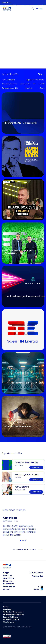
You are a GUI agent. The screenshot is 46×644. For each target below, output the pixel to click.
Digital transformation (35, 80)
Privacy (6, 607)
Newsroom (8, 581)
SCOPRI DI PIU (36, 468)
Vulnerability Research (11, 620)
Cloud (42, 88)
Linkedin (38, 589)
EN (37, 9)
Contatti (7, 589)
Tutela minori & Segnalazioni (13, 612)
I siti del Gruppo (36, 573)
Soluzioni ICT (25, 84)
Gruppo (6, 573)
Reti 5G (41, 84)
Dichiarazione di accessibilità (14, 615)
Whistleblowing (9, 622)
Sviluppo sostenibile (10, 88)
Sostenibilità (9, 578)
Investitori (8, 575)
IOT (34, 84)
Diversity (29, 88)
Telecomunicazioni (10, 84)
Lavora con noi (9, 587)
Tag (41, 74)
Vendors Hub (38, 576)
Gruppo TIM (5, 3)
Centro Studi (8, 584)
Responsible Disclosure (11, 617)
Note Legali (7, 609)
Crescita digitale (9, 80)
